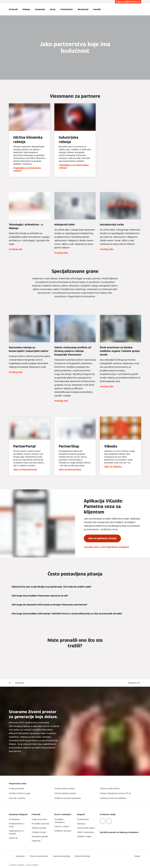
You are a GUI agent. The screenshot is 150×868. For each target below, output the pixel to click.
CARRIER (35, 865)
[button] (135, 683)
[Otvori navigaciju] (2, 9)
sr (10, 683)
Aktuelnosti (83, 9)
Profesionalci (67, 9)
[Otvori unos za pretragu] (140, 9)
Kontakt (97, 9)
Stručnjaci (20, 683)
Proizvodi (13, 9)
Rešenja (26, 9)
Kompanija (40, 9)
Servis (53, 9)
